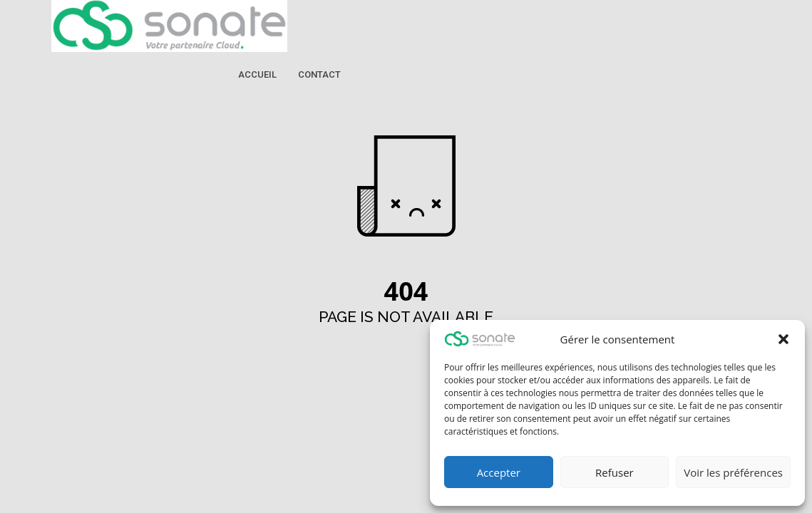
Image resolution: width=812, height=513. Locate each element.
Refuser (615, 472)
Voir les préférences (733, 472)
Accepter (499, 472)
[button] (783, 339)
